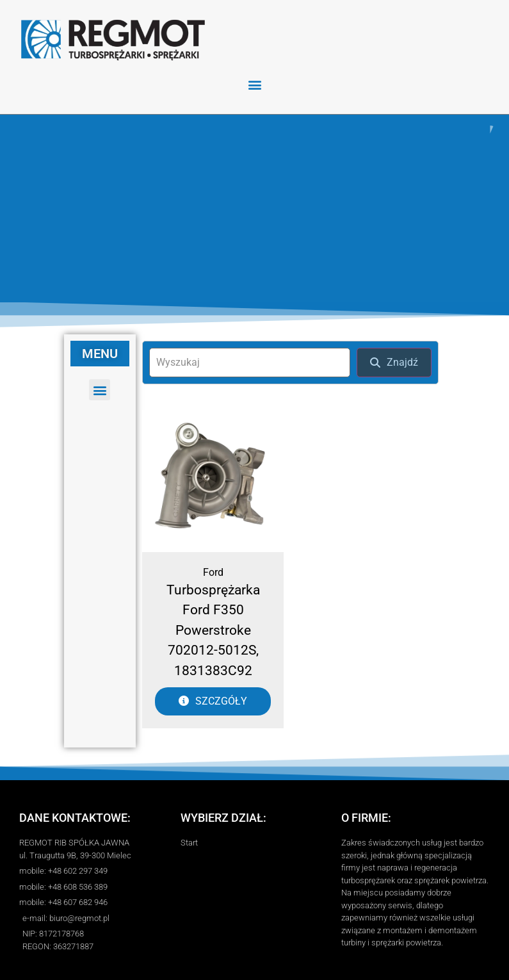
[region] (254, 207)
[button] (254, 84)
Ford (213, 569)
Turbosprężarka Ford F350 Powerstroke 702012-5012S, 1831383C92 (213, 627)
